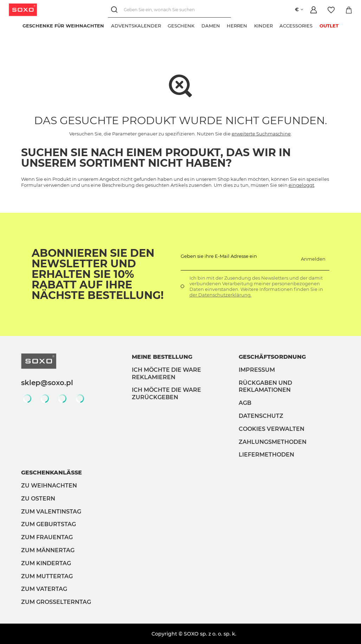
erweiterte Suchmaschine (261, 134)
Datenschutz (261, 416)
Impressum (257, 370)
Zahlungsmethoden (273, 442)
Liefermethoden (266, 455)
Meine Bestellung (162, 357)
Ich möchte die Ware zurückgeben (166, 394)
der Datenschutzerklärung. (221, 295)
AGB (245, 403)
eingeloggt (301, 185)
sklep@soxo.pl (47, 383)
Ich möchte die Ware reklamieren (166, 374)
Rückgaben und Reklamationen (265, 387)
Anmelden (313, 259)
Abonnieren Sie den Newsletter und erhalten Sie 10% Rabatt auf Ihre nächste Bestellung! (98, 274)
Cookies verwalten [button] (272, 429)
